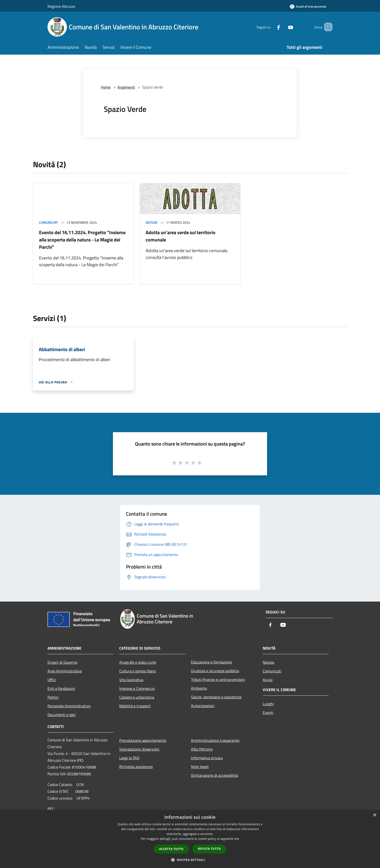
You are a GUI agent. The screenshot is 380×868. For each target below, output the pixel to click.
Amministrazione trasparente (215, 740)
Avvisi (268, 680)
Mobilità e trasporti (135, 706)
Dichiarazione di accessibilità (214, 775)
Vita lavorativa (131, 680)
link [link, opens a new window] (237, 839)
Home (106, 87)
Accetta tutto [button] (171, 849)
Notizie (152, 222)
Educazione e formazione (211, 662)
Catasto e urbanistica (137, 697)
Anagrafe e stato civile (138, 662)
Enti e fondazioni (61, 688)
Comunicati (48, 222)
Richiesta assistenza (136, 767)
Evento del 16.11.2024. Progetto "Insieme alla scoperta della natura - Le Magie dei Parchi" (82, 240)
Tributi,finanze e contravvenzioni (218, 679)
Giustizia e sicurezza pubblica (215, 671)
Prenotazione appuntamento (143, 740)
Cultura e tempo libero (138, 671)
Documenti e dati (62, 715)
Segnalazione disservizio (139, 749)
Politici (53, 697)
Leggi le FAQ (129, 758)
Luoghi (268, 704)
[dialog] (190, 839)
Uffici (52, 680)
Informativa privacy (207, 758)
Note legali (200, 767)
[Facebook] (271, 27)
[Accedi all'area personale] (308, 6)
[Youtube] (284, 27)
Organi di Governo (62, 662)
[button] (190, 860)
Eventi (268, 712)
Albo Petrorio (202, 749)
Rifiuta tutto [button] (210, 849)
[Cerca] (327, 27)
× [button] (375, 815)
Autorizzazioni (203, 706)
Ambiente (199, 688)
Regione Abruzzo (61, 6)
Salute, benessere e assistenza (216, 697)
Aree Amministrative (65, 671)
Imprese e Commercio (137, 688)
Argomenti (126, 87)
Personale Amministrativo (69, 706)
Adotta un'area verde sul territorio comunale (181, 236)
